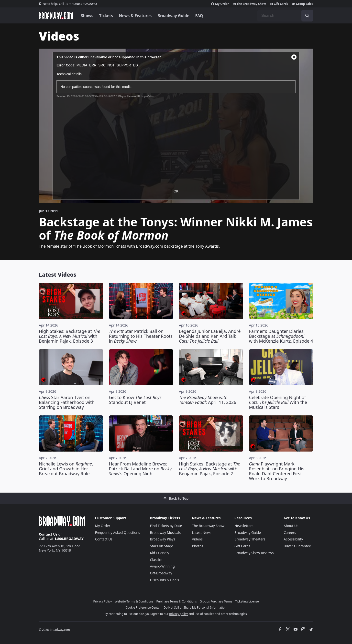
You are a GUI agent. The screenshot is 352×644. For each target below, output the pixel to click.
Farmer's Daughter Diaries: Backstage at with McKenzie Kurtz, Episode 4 (281, 336)
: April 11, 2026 (208, 400)
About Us (291, 526)
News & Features (135, 16)
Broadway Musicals (165, 533)
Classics (156, 560)
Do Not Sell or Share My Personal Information (195, 607)
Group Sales (303, 4)
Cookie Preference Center (143, 607)
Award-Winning (162, 566)
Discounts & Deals (165, 580)
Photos (198, 546)
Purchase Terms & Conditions (177, 601)
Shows (87, 16)
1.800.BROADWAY (68, 4)
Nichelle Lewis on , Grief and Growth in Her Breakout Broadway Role (66, 469)
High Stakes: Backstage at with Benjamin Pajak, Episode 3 (69, 336)
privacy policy (178, 614)
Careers (290, 533)
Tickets (106, 16)
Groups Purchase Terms (216, 601)
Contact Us (48, 534)
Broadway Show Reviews (254, 553)
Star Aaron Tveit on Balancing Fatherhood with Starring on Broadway (67, 402)
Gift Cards (279, 4)
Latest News (202, 533)
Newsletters (244, 526)
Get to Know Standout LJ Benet (135, 400)
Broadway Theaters (250, 539)
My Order (220, 4)
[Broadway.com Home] (56, 16)
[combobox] (285, 16)
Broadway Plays (163, 539)
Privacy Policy (103, 601)
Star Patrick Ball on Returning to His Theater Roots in (141, 336)
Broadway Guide (173, 16)
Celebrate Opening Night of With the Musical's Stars (278, 402)
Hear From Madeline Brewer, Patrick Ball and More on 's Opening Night (140, 469)
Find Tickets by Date (166, 526)
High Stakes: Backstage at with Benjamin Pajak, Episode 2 (209, 469)
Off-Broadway (161, 573)
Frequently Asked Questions (118, 533)
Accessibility (293, 539)
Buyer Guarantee (297, 546)
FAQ (199, 16)
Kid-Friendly (160, 553)
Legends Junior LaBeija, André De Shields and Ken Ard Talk (210, 336)
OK (176, 191)
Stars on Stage (162, 546)
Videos (197, 539)
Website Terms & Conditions (134, 601)
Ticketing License (247, 601)
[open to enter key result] (307, 16)
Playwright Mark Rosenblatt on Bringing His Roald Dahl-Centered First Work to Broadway (277, 471)
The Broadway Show (249, 4)
